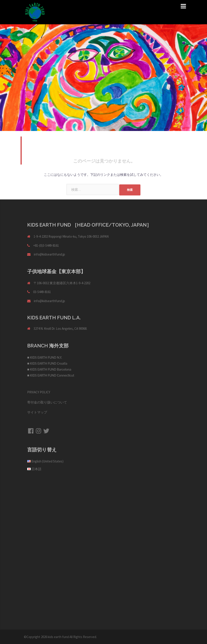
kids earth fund (58, 637)
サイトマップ (37, 412)
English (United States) (47, 461)
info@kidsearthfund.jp (49, 254)
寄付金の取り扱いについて (47, 402)
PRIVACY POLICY (39, 392)
